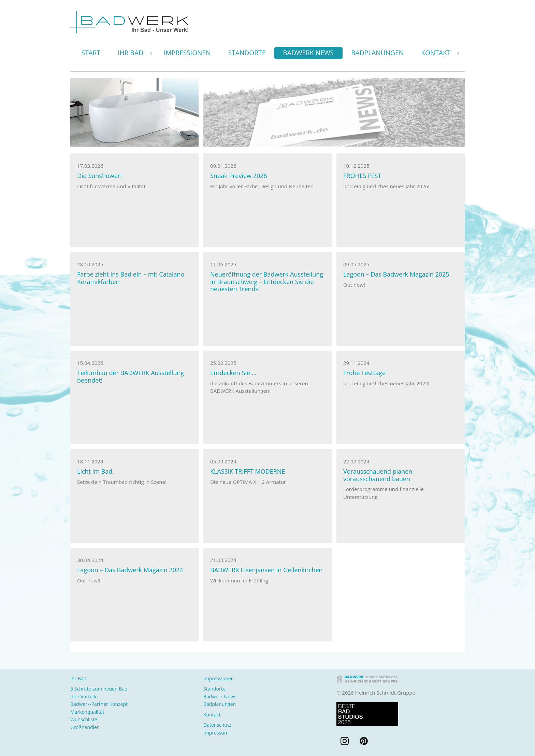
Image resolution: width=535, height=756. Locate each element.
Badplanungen (377, 53)
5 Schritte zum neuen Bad (99, 689)
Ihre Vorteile (84, 696)
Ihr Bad (131, 53)
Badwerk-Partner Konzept (99, 704)
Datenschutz (217, 725)
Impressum (216, 733)
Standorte (247, 53)
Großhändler (85, 727)
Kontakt (436, 53)
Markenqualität (87, 712)
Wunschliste (84, 719)
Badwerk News (308, 53)
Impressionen (187, 53)
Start (91, 53)
